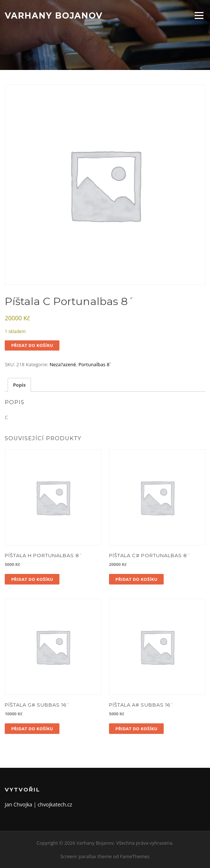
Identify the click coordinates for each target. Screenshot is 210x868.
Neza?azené (63, 364)
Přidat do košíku (32, 345)
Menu (199, 15)
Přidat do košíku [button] (32, 579)
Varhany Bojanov (54, 15)
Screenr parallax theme (86, 856)
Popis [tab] (19, 385)
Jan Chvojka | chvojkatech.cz (38, 804)
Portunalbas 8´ (95, 364)
